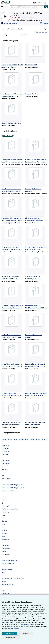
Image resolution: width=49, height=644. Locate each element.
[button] (45, 29)
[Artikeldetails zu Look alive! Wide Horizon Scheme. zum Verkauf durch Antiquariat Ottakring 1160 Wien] (36, 326)
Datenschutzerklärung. (14, 628)
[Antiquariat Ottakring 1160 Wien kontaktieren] (44, 23)
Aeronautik (5, 445)
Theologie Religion (8, 584)
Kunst (3, 515)
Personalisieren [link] (11, 637)
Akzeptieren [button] (10, 634)
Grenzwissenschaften (9, 491)
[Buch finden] (46, 7)
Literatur (4, 521)
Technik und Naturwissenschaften (13, 578)
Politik (4, 551)
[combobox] (27, 7)
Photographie (6, 548)
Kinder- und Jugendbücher (10, 509)
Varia (3, 591)
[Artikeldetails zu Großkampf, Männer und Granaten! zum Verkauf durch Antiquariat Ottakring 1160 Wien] (36, 180)
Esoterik (4, 470)
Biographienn (6, 464)
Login (41, 3)
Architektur (5, 451)
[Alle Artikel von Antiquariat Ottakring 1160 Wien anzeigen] (10, 23)
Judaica (4, 497)
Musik (3, 536)
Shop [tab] (5, 35)
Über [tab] (14, 35)
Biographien (6, 461)
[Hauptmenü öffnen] (4, 7)
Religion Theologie (8, 563)
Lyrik (3, 524)
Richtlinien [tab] (24, 35)
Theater (4, 581)
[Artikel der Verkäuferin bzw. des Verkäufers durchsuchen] (21, 29)
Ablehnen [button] (26, 634)
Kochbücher (5, 512)
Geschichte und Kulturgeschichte (12, 485)
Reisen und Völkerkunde (9, 560)
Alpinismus (5, 448)
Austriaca (5, 454)
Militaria (4, 533)
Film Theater (6, 479)
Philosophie (5, 545)
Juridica (4, 500)
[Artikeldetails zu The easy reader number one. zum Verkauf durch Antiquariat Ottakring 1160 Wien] (13, 113)
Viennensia (5, 594)
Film (3, 476)
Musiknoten (5, 539)
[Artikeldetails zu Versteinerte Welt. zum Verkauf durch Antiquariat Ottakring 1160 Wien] (36, 55)
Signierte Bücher (7, 569)
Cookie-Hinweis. (25, 624)
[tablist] (16, 35)
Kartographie (6, 506)
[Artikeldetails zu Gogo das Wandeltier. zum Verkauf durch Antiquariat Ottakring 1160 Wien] (36, 84)
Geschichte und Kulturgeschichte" (13, 488)
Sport (3, 572)
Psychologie (6, 554)
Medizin (4, 530)
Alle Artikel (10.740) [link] (8, 135)
